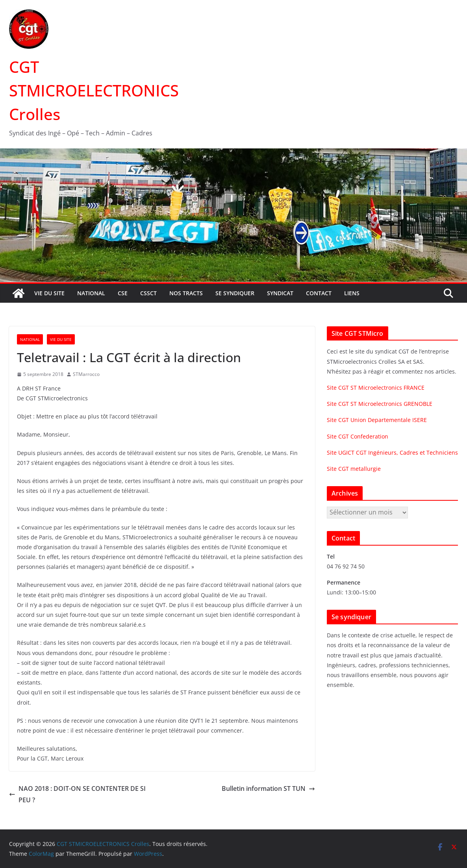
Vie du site (49, 293)
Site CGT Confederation (358, 436)
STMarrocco (86, 374)
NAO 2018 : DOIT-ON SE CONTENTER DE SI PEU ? (77, 794)
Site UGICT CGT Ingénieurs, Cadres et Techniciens (392, 453)
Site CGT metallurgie (354, 469)
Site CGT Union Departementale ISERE (377, 420)
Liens (352, 293)
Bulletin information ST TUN (268, 788)
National (91, 293)
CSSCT (148, 293)
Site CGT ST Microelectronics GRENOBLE (380, 404)
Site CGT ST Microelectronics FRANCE (376, 388)
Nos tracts (186, 293)
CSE (123, 293)
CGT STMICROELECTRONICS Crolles (94, 90)
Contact (319, 293)
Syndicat (280, 293)
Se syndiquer (235, 293)
